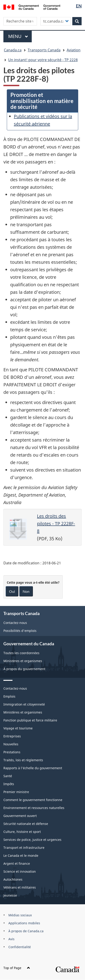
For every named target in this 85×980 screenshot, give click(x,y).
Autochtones (13, 879)
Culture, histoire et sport (22, 832)
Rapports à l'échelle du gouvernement (33, 768)
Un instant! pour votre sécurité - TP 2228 (43, 60)
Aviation (74, 50)
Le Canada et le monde (21, 856)
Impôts (9, 784)
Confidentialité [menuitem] (20, 947)
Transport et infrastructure (24, 848)
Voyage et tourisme (18, 728)
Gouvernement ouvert (20, 816)
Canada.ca (13, 50)
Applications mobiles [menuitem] (24, 923)
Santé (8, 776)
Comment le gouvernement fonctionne (33, 800)
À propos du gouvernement (24, 669)
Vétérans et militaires (20, 887)
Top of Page (17, 968)
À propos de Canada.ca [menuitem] (26, 931)
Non (26, 591)
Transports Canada (44, 50)
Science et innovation (20, 871)
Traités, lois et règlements (23, 760)
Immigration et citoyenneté (24, 704)
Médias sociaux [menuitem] (20, 915)
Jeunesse (10, 895)
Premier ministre (16, 792)
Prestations (12, 752)
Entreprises (12, 736)
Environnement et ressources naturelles (34, 808)
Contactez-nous (15, 623)
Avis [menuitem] (11, 939)
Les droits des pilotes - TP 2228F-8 (56, 524)
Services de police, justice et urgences (32, 840)
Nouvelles (11, 744)
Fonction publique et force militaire (30, 720)
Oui (12, 591)
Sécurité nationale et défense (26, 824)
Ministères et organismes (23, 661)
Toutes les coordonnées (21, 653)
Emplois (9, 696)
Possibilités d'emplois (20, 631)
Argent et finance (17, 863)
